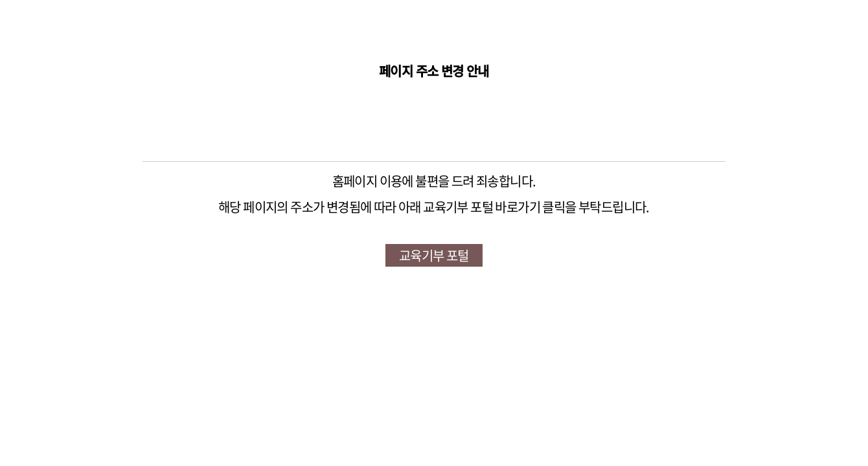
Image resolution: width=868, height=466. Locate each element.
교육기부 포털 (434, 255)
